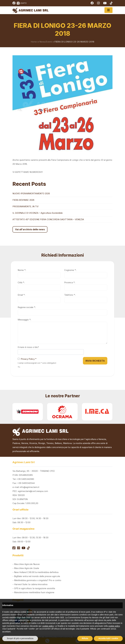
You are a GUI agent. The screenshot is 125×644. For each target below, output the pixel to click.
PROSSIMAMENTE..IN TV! (26, 206)
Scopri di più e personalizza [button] (20, 638)
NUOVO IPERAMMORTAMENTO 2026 (31, 193)
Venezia (102, 439)
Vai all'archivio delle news (30, 229)
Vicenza (33, 443)
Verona (25, 443)
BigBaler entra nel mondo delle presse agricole (37, 576)
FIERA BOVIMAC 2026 (23, 200)
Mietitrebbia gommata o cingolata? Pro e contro (38, 580)
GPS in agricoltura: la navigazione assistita (35, 588)
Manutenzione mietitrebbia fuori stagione (34, 592)
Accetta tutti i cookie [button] (108, 638)
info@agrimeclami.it (30, 487)
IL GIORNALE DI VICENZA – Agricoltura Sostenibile (38, 213)
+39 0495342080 (25, 479)
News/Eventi (46, 42)
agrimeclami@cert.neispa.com (33, 491)
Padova (16, 443)
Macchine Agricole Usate (27, 568)
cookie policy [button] (48, 626)
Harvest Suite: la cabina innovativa (31, 584)
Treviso (50, 443)
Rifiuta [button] (85, 638)
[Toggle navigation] (108, 10)
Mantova (67, 443)
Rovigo (42, 443)
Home (34, 42)
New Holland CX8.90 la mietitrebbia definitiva (36, 572)
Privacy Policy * (29, 359)
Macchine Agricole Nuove (27, 564)
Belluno (58, 443)
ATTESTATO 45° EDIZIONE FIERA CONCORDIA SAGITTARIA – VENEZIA (48, 219)
